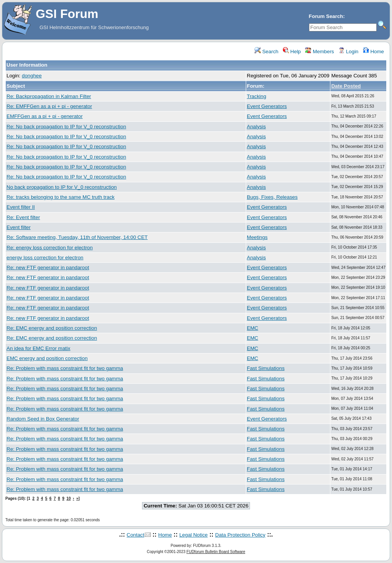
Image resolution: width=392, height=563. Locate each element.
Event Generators (267, 106)
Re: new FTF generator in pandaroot (48, 268)
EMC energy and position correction (47, 358)
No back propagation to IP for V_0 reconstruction (62, 187)
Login (348, 52)
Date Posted (346, 86)
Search (266, 52)
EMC (253, 328)
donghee (32, 76)
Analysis (256, 127)
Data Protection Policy (240, 535)
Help (292, 52)
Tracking (257, 96)
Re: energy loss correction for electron (50, 248)
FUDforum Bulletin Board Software (216, 552)
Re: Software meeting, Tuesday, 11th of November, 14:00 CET (77, 237)
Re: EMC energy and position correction (52, 328)
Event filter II (21, 207)
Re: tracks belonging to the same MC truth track (60, 197)
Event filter (19, 227)
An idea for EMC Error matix (38, 348)
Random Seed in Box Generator (43, 419)
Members (319, 52)
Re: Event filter (23, 217)
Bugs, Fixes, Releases (272, 197)
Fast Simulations (266, 368)
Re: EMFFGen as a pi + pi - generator (49, 106)
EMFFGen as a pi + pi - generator (45, 116)
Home (373, 52)
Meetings (257, 237)
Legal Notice (193, 535)
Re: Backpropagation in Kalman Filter (49, 96)
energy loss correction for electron (45, 258)
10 (69, 498)
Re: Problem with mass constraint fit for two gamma (65, 368)
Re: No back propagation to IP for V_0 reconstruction (66, 127)
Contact (136, 535)
